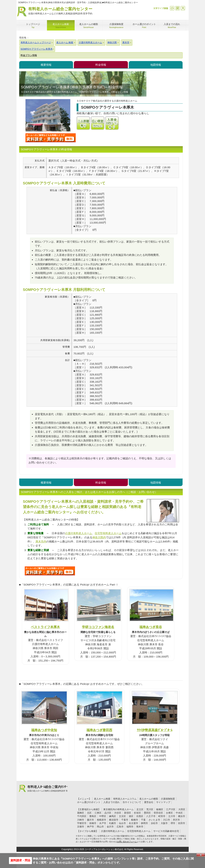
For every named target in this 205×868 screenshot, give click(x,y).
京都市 (81, 827)
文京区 (122, 816)
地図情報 (156, 65)
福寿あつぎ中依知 (44, 730)
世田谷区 (158, 813)
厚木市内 (41, 541)
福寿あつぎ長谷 (151, 627)
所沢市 (176, 820)
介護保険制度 (168, 799)
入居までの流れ (111, 802)
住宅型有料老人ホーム (108, 533)
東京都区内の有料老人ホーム (118, 809)
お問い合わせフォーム (127, 842)
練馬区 (113, 816)
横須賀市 (114, 820)
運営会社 (149, 802)
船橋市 (135, 820)
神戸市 (90, 827)
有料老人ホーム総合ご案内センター (60, 11)
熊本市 (140, 827)
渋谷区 (118, 813)
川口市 (167, 820)
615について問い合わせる (50, 571)
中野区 (103, 816)
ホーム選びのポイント (89, 802)
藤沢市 (90, 820)
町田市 (162, 816)
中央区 (179, 813)
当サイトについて (132, 802)
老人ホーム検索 (102, 799)
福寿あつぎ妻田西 (99, 730)
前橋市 (93, 823)
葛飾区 (81, 813)
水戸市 (103, 823)
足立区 (140, 809)
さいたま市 (154, 820)
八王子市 (151, 816)
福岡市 (130, 827)
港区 (131, 816)
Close (201, 855)
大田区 (182, 809)
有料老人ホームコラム (125, 799)
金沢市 (110, 827)
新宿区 (128, 813)
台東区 (169, 813)
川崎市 (81, 820)
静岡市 (144, 823)
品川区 (108, 813)
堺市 (173, 823)
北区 (89, 813)
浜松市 (154, 823)
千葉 (143, 820)
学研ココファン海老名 (98, 627)
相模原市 (102, 820)
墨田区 (147, 813)
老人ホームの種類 (149, 799)
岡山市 (100, 827)
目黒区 (140, 816)
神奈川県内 (99, 537)
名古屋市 (133, 823)
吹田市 (182, 823)
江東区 (98, 813)
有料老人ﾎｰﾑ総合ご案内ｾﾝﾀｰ (48, 789)
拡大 (183, 8)
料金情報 (101, 65)
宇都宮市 (82, 823)
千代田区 (82, 816)
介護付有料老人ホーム (79, 533)
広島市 (120, 827)
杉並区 (137, 813)
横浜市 (182, 816)
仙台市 (122, 823)
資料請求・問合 (20, 860)
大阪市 (164, 823)
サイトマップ (163, 802)
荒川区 (150, 809)
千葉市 (125, 820)
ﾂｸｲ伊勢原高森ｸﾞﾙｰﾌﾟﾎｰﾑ (155, 730)
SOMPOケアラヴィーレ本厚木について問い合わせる (51, 138)
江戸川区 (171, 809)
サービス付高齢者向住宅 (166, 831)
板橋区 (160, 809)
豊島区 (93, 816)
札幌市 (113, 823)
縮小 (172, 8)
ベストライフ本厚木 (45, 627)
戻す (177, 8)
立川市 (172, 816)
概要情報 (46, 65)
